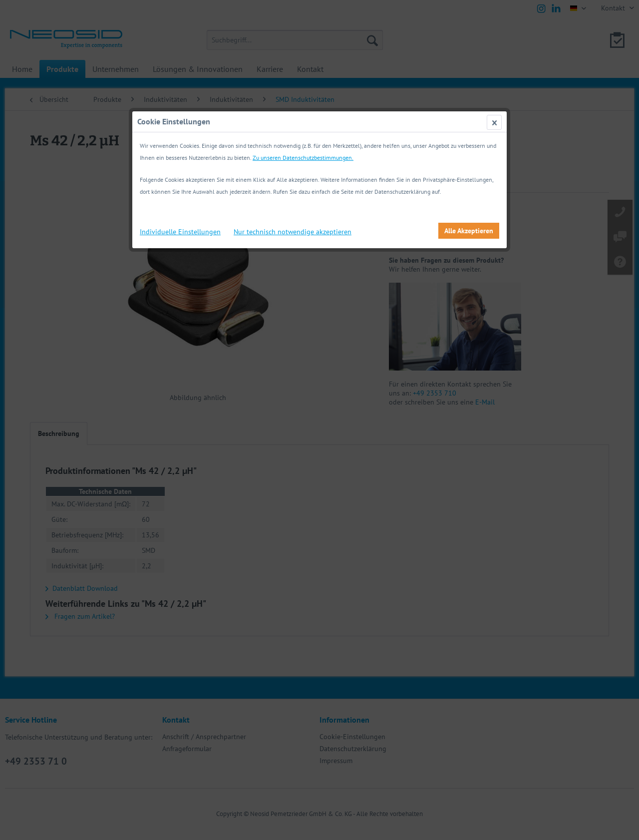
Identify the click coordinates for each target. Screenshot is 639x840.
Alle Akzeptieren (469, 231)
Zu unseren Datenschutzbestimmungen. (303, 158)
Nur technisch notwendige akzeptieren (293, 232)
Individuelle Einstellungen (180, 232)
